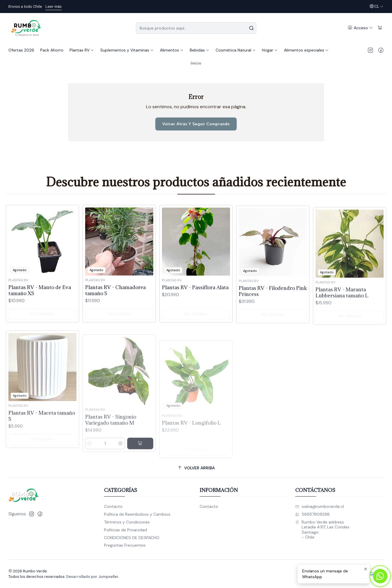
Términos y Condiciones (127, 522)
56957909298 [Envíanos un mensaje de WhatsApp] (312, 514)
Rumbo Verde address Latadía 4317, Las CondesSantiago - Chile (322, 530)
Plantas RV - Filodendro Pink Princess (273, 318)
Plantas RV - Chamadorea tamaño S (115, 305)
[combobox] (196, 28)
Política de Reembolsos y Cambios (137, 514)
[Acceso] (360, 28)
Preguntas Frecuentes (125, 545)
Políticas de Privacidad (125, 530)
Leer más (54, 7)
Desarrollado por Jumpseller (92, 577)
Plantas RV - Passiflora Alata (195, 310)
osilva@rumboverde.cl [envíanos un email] (320, 506)
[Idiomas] (376, 7)
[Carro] (380, 28)
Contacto (113, 506)
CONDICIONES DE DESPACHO (132, 538)
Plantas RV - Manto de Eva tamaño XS (40, 299)
